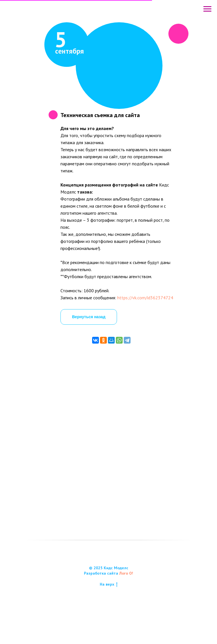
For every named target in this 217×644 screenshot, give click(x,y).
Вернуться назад (89, 317)
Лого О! (126, 600)
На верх (109, 611)
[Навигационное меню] (207, 9)
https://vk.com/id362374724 (145, 298)
